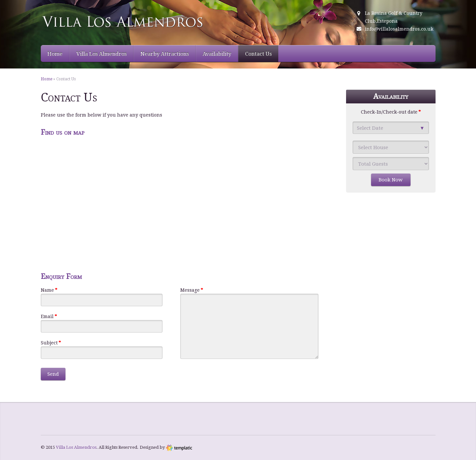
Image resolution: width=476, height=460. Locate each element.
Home (55, 54)
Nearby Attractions (165, 54)
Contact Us (258, 54)
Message (192, 290)
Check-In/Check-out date (391, 112)
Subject (51, 343)
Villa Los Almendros (101, 54)
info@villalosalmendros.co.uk (399, 29)
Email (49, 316)
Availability (217, 54)
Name (49, 290)
